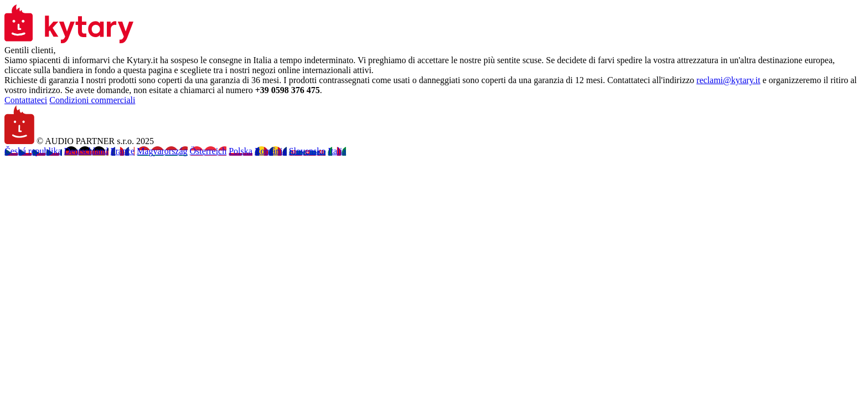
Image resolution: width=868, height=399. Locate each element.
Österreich (208, 151)
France (123, 151)
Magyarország (162, 151)
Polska (241, 151)
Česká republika (33, 151)
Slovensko (308, 151)
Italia (337, 151)
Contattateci (26, 100)
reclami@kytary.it (728, 80)
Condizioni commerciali (92, 100)
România (271, 151)
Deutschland (86, 151)
